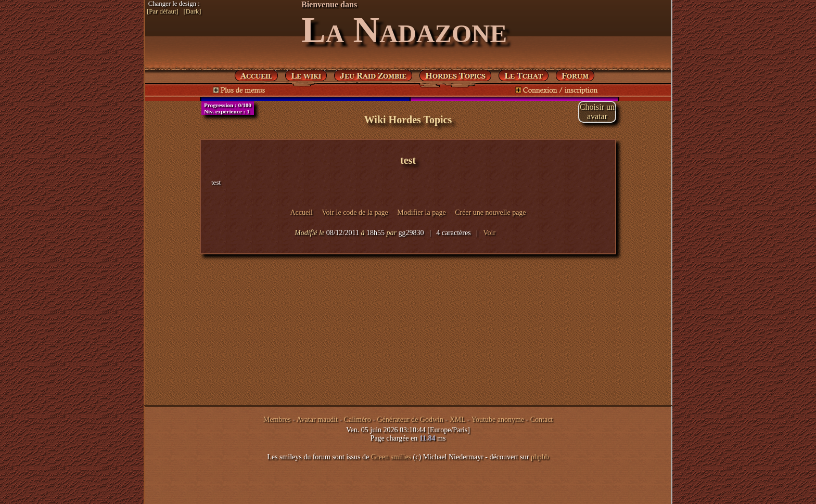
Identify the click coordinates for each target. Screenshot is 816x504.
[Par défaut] (163, 11)
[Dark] (192, 11)
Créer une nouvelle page (490, 212)
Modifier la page (421, 212)
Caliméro (358, 419)
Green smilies (391, 457)
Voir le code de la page (355, 212)
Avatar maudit (317, 419)
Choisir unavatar (597, 112)
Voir (489, 233)
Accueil (301, 212)
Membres (277, 419)
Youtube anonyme (498, 419)
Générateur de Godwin (410, 419)
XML (458, 419)
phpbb (540, 457)
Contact (542, 419)
